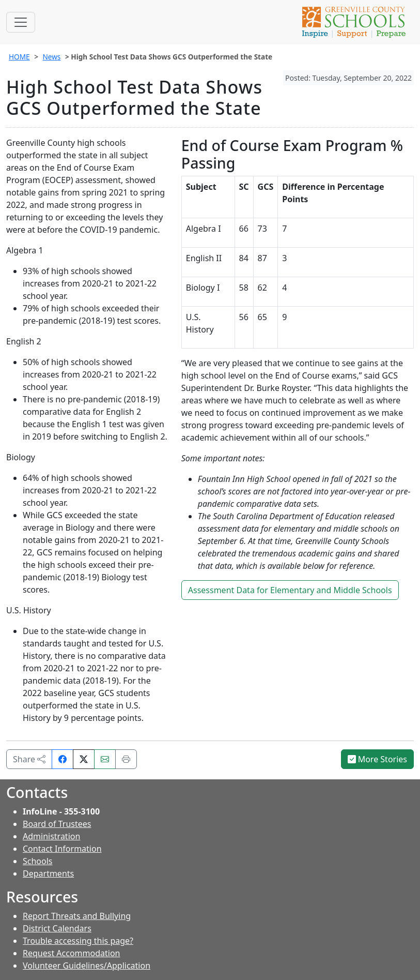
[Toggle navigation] (21, 22)
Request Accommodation (71, 953)
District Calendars (57, 928)
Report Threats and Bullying (77, 916)
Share (29, 759)
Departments (48, 873)
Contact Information (62, 849)
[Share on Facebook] (63, 759)
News (51, 57)
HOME (19, 57)
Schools (38, 861)
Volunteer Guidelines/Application (87, 966)
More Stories (378, 759)
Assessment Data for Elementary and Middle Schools (290, 590)
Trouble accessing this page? (78, 941)
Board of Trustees (57, 824)
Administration (51, 836)
